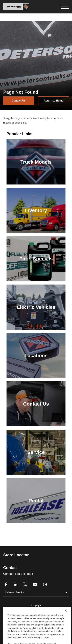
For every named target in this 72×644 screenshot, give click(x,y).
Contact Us (19, 101)
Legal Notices (36, 610)
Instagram (45, 584)
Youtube (35, 584)
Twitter (25, 584)
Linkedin (15, 584)
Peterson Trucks (14, 592)
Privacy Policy (36, 615)
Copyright (36, 605)
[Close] (66, 621)
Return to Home (54, 101)
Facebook (6, 584)
